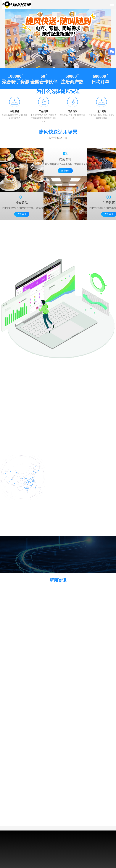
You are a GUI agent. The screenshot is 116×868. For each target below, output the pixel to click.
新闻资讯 (58, 580)
